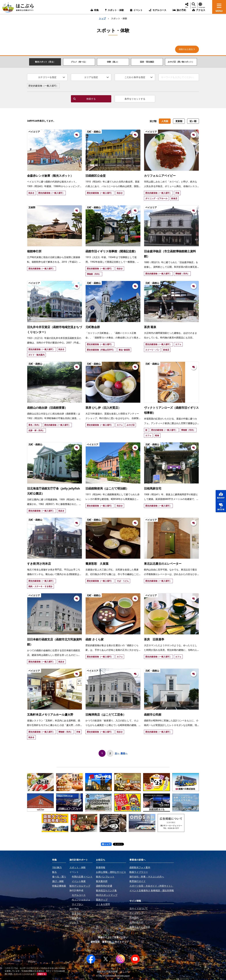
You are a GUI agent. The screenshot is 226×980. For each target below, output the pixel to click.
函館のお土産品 (187, 49)
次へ (117, 753)
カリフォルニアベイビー (160, 176)
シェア (106, 844)
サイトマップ (122, 942)
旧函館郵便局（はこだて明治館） (107, 488)
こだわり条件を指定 (139, 77)
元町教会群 (93, 327)
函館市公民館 (153, 715)
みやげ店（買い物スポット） (181, 62)
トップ (102, 18)
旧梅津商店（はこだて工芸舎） (106, 715)
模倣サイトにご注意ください (113, 937)
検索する (85, 99)
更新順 (179, 121)
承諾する (42, 974)
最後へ (124, 753)
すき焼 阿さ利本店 (39, 564)
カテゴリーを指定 (52, 77)
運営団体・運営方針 (101, 942)
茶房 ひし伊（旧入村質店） (103, 408)
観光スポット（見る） (45, 62)
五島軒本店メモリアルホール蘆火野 (50, 715)
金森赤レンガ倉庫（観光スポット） (50, 176)
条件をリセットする (135, 99)
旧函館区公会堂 (96, 176)
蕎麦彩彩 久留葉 (97, 564)
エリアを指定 (96, 77)
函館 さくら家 (94, 639)
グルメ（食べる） (79, 62)
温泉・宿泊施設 (147, 62)
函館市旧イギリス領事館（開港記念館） (111, 251)
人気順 (165, 121)
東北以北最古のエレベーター (163, 564)
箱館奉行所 (34, 251)
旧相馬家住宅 (153, 488)
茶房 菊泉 (150, 327)
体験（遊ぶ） (113, 62)
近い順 (193, 121)
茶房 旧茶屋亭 (154, 639)
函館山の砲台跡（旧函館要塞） (47, 408)
